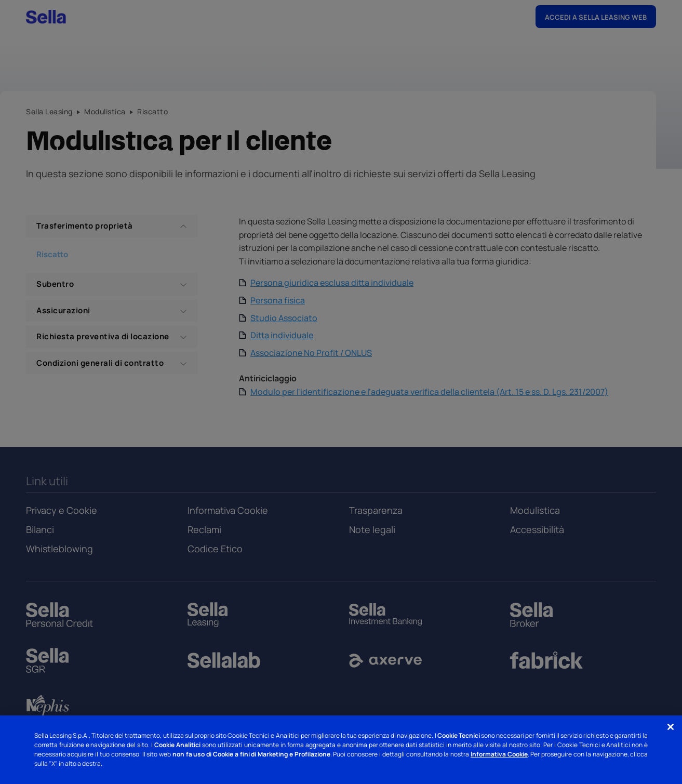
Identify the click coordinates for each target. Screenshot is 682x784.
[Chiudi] (671, 727)
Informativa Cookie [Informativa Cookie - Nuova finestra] (499, 754)
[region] (341, 750)
